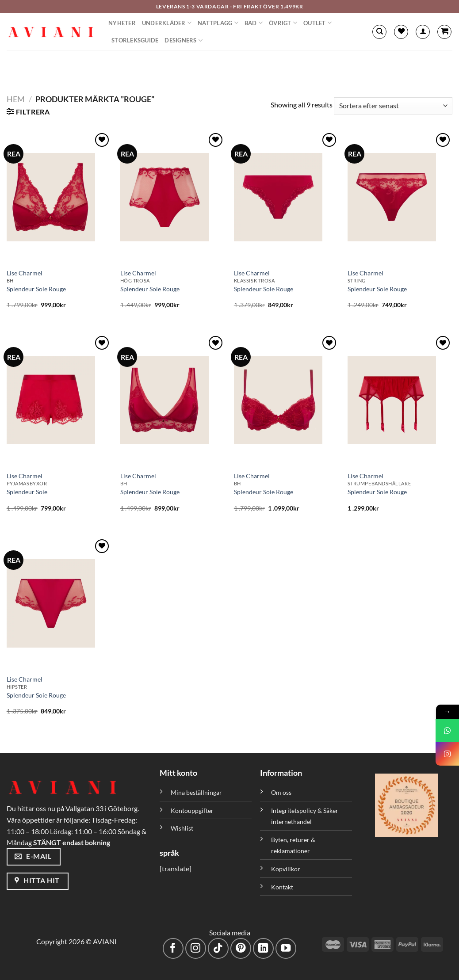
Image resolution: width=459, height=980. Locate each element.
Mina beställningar (197, 792)
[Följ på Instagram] (196, 948)
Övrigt (283, 23)
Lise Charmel (25, 273)
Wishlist (182, 828)
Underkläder (167, 23)
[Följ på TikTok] (218, 948)
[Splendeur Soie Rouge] (59, 197)
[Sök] (379, 32)
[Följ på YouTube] (286, 948)
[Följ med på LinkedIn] (263, 948)
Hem (16, 99)
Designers (184, 40)
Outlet (317, 23)
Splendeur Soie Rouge (36, 289)
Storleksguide (135, 40)
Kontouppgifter (192, 810)
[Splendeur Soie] (59, 400)
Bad (254, 23)
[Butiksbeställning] (393, 106)
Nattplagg (218, 23)
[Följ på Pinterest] (241, 948)
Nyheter (122, 23)
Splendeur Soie (27, 492)
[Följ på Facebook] (173, 948)
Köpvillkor (286, 869)
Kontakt (282, 887)
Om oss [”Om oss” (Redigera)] (281, 792)
